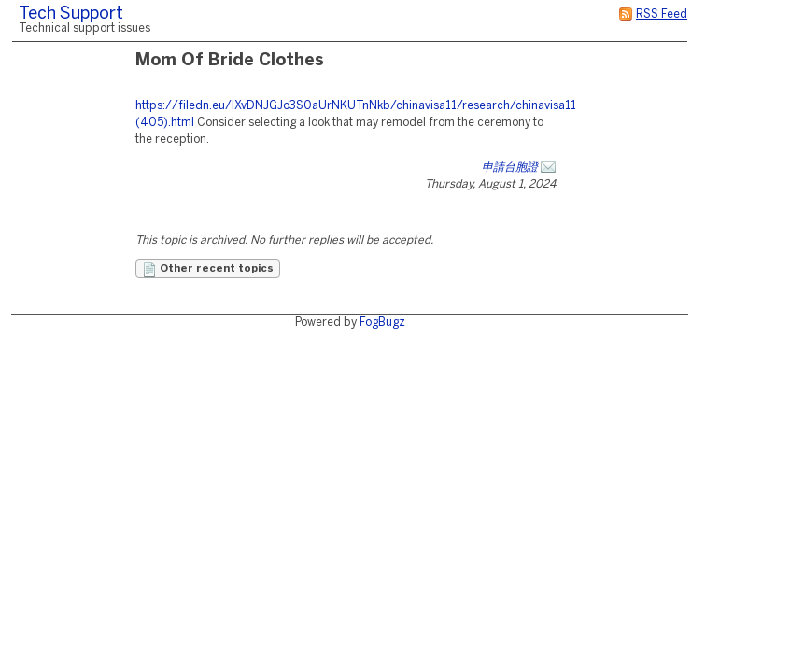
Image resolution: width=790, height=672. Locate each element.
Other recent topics (208, 270)
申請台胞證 (510, 168)
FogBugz (382, 322)
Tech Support (71, 14)
